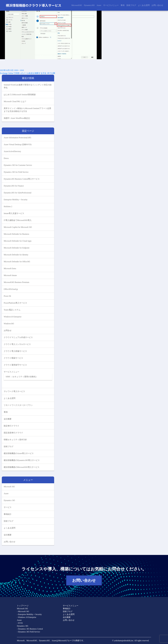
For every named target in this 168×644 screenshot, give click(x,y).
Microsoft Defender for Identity (16, 255)
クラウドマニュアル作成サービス (18, 337)
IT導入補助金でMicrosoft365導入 (18, 220)
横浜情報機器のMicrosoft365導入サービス (22, 467)
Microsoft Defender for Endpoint (17, 248)
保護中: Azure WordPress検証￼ (17, 118)
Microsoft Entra (10, 268)
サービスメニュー (111, 5)
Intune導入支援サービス (14, 213)
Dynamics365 (89, 5)
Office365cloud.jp (11, 289)
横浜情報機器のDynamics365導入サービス (22, 460)
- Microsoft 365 (23, 611)
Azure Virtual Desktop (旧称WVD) (18, 144)
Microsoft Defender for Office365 (17, 262)
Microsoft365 (77, 5)
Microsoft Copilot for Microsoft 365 (18, 227)
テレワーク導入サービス (14, 391)
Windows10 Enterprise (13, 317)
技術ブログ (131, 5)
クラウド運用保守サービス (15, 365)
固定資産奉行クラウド (13, 433)
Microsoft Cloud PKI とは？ (15, 101)
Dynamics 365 (9, 500)
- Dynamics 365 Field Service (28, 632)
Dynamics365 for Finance (14, 186)
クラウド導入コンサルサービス (17, 344)
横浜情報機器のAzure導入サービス (19, 453)
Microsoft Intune (10, 275)
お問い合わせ (157, 5)
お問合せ (8, 330)
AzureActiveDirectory (12, 151)
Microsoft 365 (9, 487)
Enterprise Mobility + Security (16, 200)
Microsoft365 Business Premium (16, 282)
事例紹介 (8, 514)
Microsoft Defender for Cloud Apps (18, 241)
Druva (6, 158)
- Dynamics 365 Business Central (30, 629)
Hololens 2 (8, 206)
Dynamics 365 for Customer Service (18, 165)
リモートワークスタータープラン (18, 405)
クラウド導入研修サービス (15, 351)
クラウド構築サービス (13, 358)
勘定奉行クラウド (11, 426)
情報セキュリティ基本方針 (15, 440)
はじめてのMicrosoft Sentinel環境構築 (20, 95)
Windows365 (9, 324)
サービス (8, 507)
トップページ (23, 606)
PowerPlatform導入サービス (15, 303)
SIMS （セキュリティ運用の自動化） (22, 377)
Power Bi (7, 296)
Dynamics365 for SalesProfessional (18, 193)
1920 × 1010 (19, 70)
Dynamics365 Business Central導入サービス (22, 179)
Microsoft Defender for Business (16, 234)
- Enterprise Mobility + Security (29, 614)
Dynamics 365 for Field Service (16, 172)
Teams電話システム (12, 310)
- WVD (20, 623)
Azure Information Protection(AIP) (17, 138)
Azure (99, 5)
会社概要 (8, 419)
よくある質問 (144, 5)
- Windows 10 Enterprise (27, 617)
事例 (123, 5)
